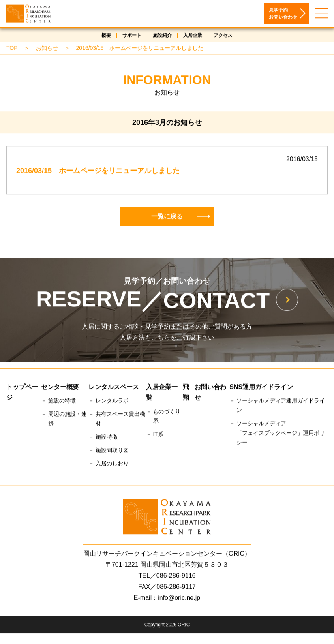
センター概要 (60, 388)
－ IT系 (155, 435)
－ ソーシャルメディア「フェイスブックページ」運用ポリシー (277, 434)
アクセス (223, 36)
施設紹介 (162, 36)
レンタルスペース (114, 388)
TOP (12, 49)
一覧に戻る (181, 217)
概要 (106, 36)
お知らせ (47, 49)
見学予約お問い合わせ (283, 15)
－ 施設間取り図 (109, 451)
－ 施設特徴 (103, 438)
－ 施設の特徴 (58, 402)
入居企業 (193, 36)
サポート (132, 36)
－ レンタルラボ (109, 402)
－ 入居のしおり (109, 464)
